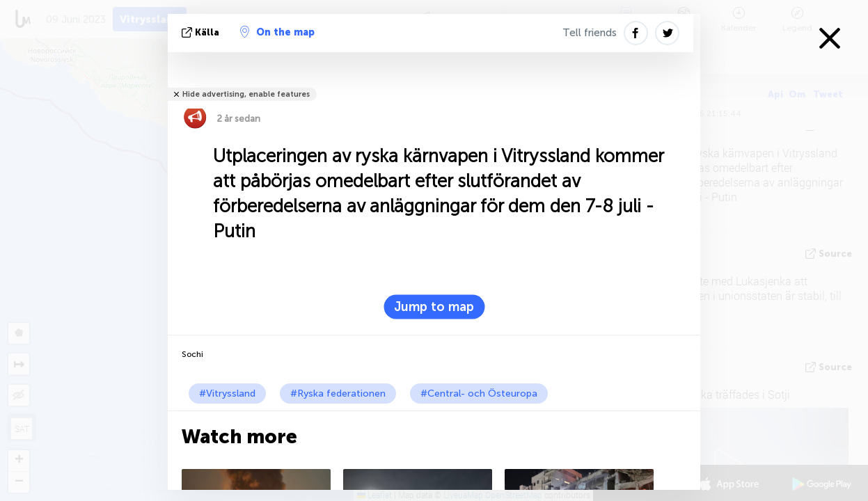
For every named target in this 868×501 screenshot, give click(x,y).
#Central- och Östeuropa (479, 393)
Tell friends (590, 33)
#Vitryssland (227, 393)
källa (202, 32)
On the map (277, 32)
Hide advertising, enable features (246, 94)
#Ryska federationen (338, 393)
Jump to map (434, 307)
